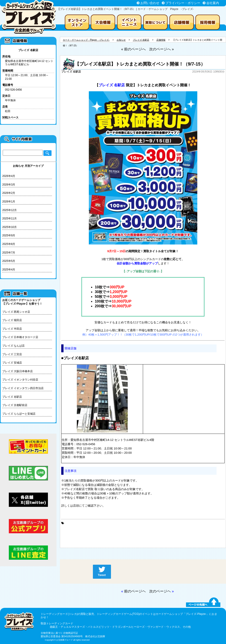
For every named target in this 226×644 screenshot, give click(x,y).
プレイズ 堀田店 (12, 320)
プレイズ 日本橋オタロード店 (20, 337)
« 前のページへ (133, 49)
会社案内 (213, 3)
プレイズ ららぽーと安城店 (19, 414)
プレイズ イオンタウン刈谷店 (20, 380)
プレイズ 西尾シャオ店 (16, 312)
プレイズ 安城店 (12, 363)
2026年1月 (9, 202)
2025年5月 (9, 261)
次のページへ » (161, 49)
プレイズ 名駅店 (12, 397)
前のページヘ (135, 591)
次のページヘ (160, 591)
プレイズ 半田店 (12, 329)
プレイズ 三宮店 (12, 354)
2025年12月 (9, 210)
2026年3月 (9, 185)
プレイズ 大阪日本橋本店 (18, 371)
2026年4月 (9, 176)
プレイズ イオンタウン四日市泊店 (23, 388)
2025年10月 (9, 227)
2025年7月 (9, 253)
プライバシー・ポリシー (183, 3)
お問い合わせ (150, 3)
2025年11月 (9, 219)
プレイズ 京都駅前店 (15, 405)
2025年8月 (9, 244)
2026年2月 (9, 193)
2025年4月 (9, 270)
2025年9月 (9, 235)
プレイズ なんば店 (13, 346)
